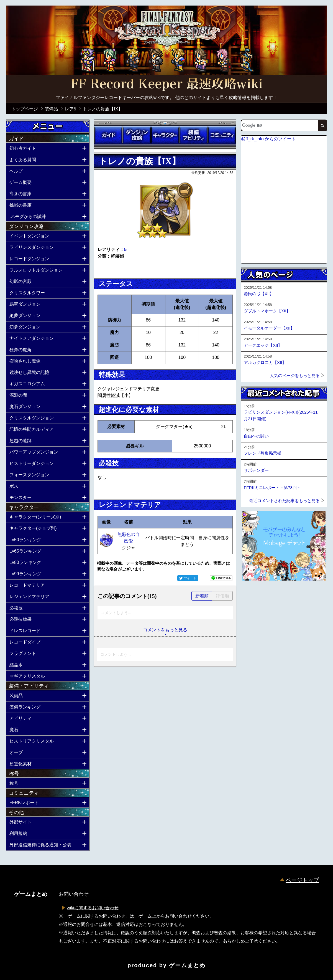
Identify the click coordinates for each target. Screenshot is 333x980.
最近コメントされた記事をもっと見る (284, 501)
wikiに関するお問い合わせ (93, 908)
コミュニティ (222, 135)
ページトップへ (255, 596)
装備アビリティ (193, 135)
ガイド (108, 135)
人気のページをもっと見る (295, 375)
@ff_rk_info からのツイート (268, 139)
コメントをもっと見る (165, 630)
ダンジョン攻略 (137, 135)
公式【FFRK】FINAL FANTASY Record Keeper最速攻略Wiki (166, 85)
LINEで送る (221, 578)
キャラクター (165, 135)
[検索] (279, 125)
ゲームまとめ (187, 965)
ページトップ (302, 880)
